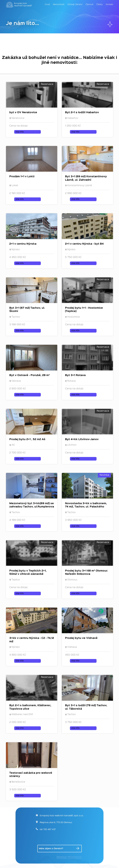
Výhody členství (75, 4)
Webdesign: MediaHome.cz (69, 857)
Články (100, 4)
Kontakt (109, 4)
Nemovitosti (59, 4)
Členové (89, 4)
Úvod (47, 4)
